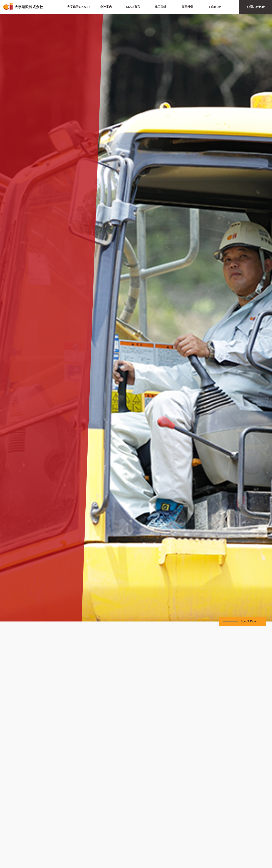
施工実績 (160, 7)
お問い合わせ (256, 7)
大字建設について (79, 7)
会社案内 (106, 7)
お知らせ (215, 7)
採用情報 (188, 7)
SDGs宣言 (133, 7)
